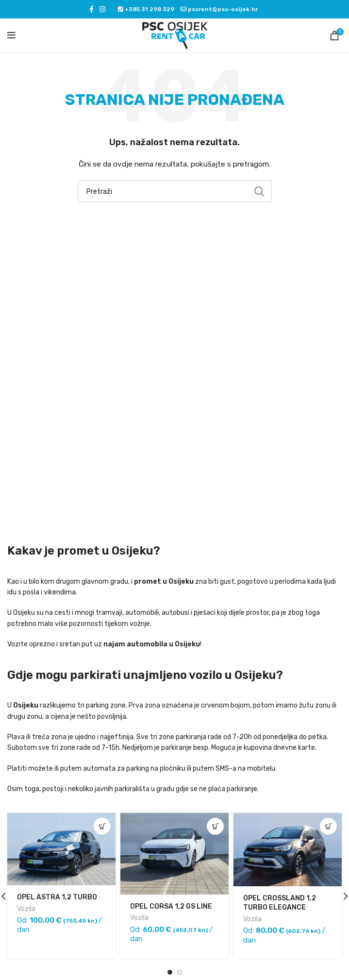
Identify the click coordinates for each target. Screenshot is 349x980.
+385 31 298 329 (149, 9)
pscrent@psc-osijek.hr (222, 9)
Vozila (26, 909)
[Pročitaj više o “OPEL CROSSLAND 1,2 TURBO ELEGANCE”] (328, 826)
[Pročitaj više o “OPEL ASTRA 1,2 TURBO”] (102, 826)
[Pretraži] (175, 191)
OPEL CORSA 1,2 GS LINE (171, 906)
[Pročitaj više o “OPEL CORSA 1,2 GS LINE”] (215, 826)
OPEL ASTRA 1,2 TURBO (57, 897)
